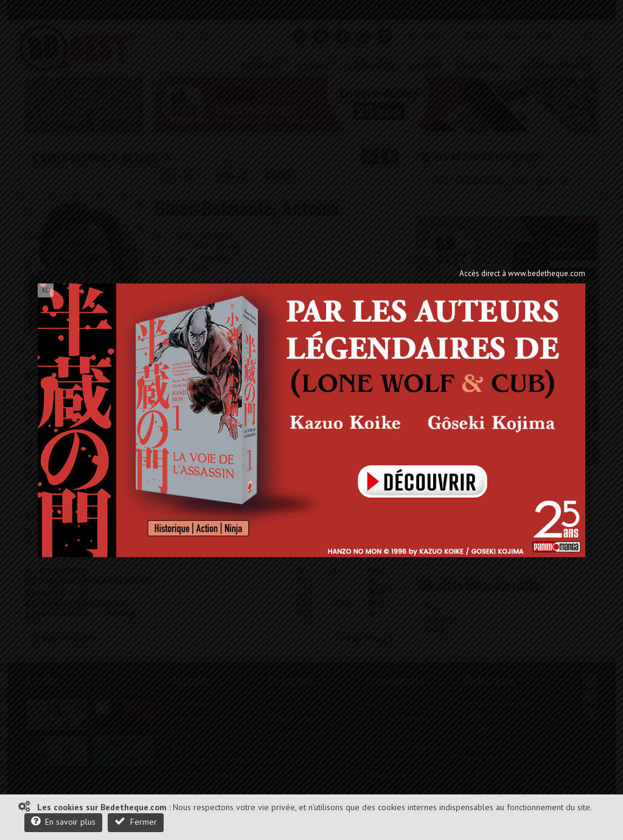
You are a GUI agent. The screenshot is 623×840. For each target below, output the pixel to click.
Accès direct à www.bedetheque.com (522, 273)
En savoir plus (63, 821)
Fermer (136, 821)
